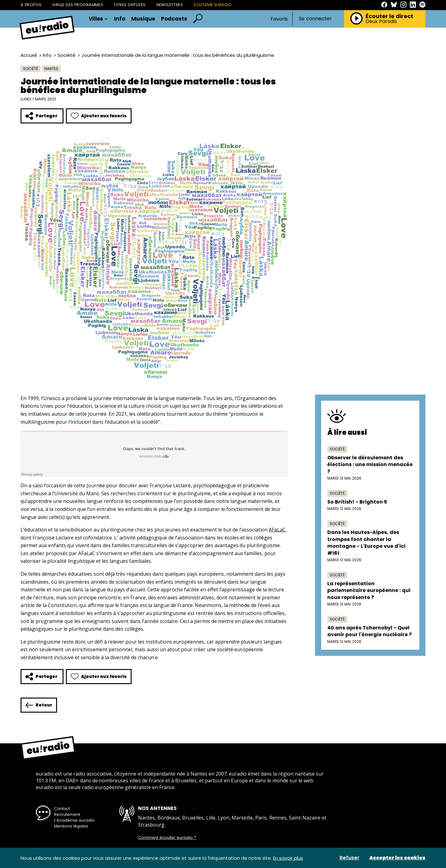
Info (120, 19)
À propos (31, 5)
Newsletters (170, 5)
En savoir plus (288, 858)
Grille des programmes (78, 5)
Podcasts (174, 19)
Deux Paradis (381, 21)
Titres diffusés (130, 5)
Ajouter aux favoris (99, 116)
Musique (143, 19)
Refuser (350, 858)
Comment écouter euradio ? (167, 838)
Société (67, 55)
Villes (98, 19)
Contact (62, 809)
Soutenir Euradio (213, 5)
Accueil (29, 55)
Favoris (279, 19)
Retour (39, 705)
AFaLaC (277, 530)
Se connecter (315, 19)
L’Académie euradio (74, 820)
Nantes (51, 69)
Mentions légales (71, 826)
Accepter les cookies (397, 858)
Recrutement (67, 814)
